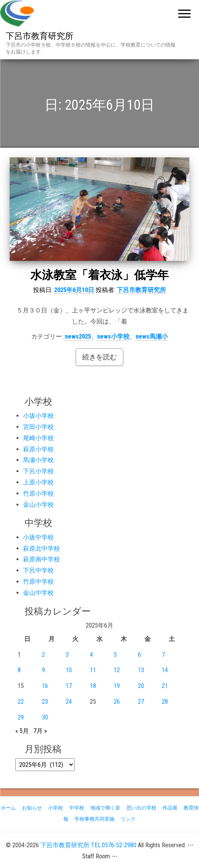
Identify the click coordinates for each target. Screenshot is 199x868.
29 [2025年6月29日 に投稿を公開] (21, 717)
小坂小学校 (38, 416)
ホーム (8, 808)
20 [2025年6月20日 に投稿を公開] (141, 686)
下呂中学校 (38, 570)
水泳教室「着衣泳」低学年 (99, 275)
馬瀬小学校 (38, 460)
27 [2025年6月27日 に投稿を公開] (141, 702)
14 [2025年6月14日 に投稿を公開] (165, 670)
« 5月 (22, 731)
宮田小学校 (38, 427)
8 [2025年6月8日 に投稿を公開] (19, 670)
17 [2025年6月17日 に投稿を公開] (69, 686)
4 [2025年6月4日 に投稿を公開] (91, 655)
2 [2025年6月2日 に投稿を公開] (43, 655)
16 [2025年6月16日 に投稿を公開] (45, 686)
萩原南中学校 (41, 559)
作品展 (170, 808)
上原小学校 (38, 482)
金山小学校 (38, 505)
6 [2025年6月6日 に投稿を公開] (139, 655)
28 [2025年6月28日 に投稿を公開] (165, 702)
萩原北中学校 (41, 548)
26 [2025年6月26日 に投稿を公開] (117, 702)
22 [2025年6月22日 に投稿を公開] (21, 702)
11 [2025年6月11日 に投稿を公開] (93, 670)
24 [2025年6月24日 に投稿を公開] (69, 702)
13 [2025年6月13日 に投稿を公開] (141, 670)
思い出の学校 (141, 808)
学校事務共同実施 (95, 819)
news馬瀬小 (152, 336)
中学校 (77, 808)
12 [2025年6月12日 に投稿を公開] (117, 670)
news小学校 (113, 336)
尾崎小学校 (38, 438)
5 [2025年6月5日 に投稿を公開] (115, 655)
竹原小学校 (38, 493)
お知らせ (32, 808)
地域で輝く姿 (105, 808)
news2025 (78, 336)
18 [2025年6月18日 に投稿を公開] (93, 686)
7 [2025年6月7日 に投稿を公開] (163, 655)
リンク (128, 819)
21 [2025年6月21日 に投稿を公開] (165, 686)
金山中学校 (38, 593)
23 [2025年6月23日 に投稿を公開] (45, 702)
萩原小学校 (38, 449)
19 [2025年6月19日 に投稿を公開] (117, 686)
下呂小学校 (38, 471)
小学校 (56, 808)
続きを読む (99, 357)
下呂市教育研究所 (40, 36)
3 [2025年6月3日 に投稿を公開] (67, 655)
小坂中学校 (38, 537)
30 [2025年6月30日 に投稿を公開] (45, 717)
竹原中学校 (38, 582)
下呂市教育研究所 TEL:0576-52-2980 (88, 845)
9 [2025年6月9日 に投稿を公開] (43, 670)
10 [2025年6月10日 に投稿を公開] (69, 670)
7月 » (40, 731)
